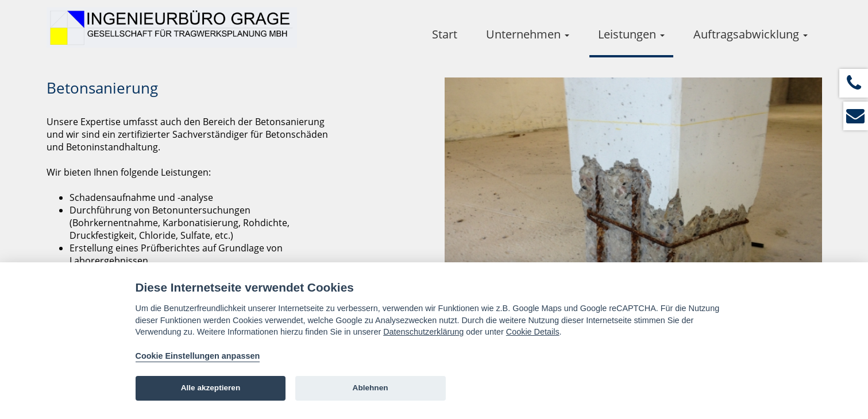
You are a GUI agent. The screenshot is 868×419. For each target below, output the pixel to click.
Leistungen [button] (631, 34)
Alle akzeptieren (211, 388)
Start (445, 34)
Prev (472, 222)
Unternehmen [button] (528, 34)
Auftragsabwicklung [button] (751, 34)
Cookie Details (533, 332)
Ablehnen (371, 388)
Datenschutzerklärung (423, 332)
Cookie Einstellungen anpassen (198, 356)
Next (795, 222)
